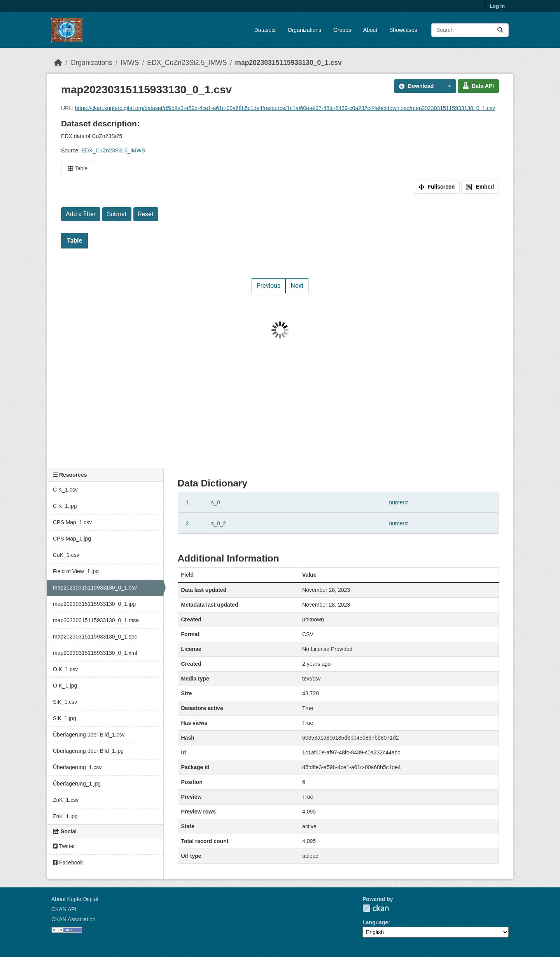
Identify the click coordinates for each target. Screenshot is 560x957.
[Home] (58, 63)
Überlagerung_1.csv (77, 767)
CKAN (376, 908)
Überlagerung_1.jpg (77, 784)
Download (416, 86)
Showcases (403, 30)
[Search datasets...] (470, 30)
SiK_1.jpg (65, 718)
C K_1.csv (65, 490)
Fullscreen (437, 187)
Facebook (68, 863)
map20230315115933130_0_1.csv (288, 63)
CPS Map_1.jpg (72, 539)
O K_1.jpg (65, 686)
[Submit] (500, 30)
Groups (342, 30)
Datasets (265, 30)
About (370, 30)
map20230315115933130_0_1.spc (95, 637)
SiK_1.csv (65, 702)
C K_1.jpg (65, 506)
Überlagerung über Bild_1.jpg (88, 751)
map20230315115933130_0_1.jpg (94, 604)
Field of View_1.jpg (76, 571)
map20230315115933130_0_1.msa (96, 620)
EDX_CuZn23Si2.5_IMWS (187, 63)
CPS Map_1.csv (72, 522)
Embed (480, 187)
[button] (447, 86)
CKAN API (64, 909)
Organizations (304, 30)
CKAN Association (73, 919)
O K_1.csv (66, 669)
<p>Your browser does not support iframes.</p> (280, 330)
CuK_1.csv (66, 555)
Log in (497, 6)
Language (375, 922)
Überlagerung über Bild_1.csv (89, 735)
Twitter (64, 846)
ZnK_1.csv (66, 800)
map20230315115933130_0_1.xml (95, 653)
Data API (478, 86)
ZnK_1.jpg (65, 816)
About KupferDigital (75, 899)
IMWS (130, 63)
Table (78, 168)
